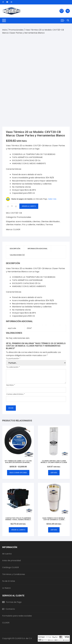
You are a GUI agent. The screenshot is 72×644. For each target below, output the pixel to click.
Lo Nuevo (6, 588)
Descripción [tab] (15, 249)
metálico (40, 225)
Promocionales (16, 30)
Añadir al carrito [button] (18, 530)
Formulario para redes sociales (17, 616)
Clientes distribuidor (50, 221)
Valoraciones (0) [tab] (17, 255)
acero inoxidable (24, 221)
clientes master (14, 225)
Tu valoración (13, 367)
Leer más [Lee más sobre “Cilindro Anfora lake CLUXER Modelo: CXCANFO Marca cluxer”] (54, 473)
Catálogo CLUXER (10, 567)
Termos (49, 225)
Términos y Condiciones (14, 574)
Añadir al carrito (29, 206)
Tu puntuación (13, 358)
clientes (36, 221)
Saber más (52, 199)
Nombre (11, 385)
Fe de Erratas (9, 581)
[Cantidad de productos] (12, 206)
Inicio (5, 30)
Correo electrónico (16, 394)
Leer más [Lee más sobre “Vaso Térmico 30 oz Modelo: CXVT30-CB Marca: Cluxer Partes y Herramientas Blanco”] (54, 530)
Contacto (9, 609)
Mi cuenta (7, 554)
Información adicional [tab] (37, 249)
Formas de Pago (12, 602)
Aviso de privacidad (11, 560)
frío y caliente (29, 225)
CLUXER (17, 229)
